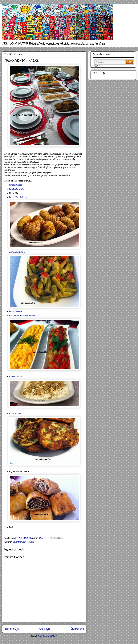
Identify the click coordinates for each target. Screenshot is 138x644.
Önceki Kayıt (77, 629)
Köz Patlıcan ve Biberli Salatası (22, 316)
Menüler (30, 542)
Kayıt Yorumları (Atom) (47, 636)
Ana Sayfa (45, 629)
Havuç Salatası (15, 312)
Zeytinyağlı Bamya (17, 252)
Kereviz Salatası (16, 377)
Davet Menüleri (19, 542)
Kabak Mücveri (16, 414)
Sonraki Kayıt (12, 629)
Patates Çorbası (16, 185)
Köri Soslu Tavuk (16, 189)
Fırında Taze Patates (18, 198)
